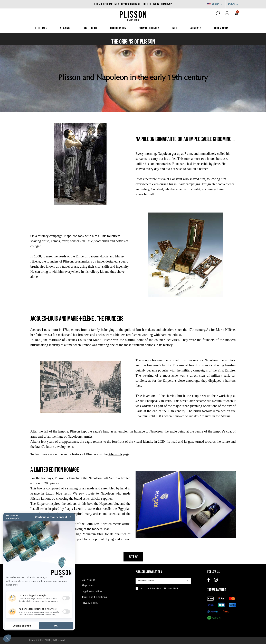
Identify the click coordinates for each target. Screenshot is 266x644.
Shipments (88, 586)
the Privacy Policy (155, 588)
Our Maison (89, 580)
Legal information (92, 591)
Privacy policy (90, 603)
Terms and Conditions (94, 597)
